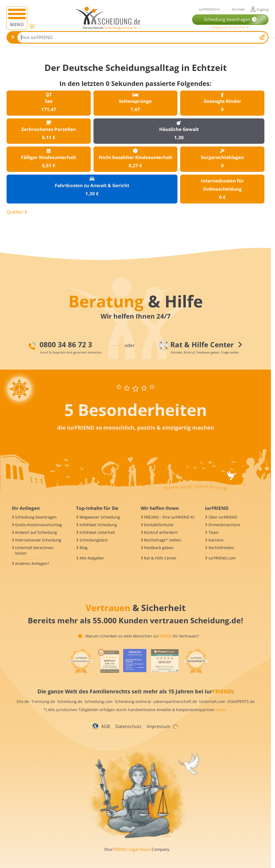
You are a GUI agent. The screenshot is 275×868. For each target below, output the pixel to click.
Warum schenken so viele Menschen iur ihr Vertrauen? (139, 636)
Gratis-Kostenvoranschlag (38, 525)
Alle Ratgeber (92, 558)
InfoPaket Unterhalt (97, 532)
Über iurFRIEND (223, 517)
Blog (84, 548)
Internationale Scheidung (38, 540)
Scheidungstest (94, 540)
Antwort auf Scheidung (36, 532)
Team (214, 532)
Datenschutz (128, 726)
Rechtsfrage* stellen (163, 540)
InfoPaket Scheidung (98, 525)
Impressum (159, 726)
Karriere (216, 540)
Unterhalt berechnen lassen (34, 550)
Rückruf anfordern (161, 532)
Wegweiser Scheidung (100, 517)
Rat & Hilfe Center (160, 558)
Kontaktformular (159, 525)
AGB (105, 726)
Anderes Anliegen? (32, 563)
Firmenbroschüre (224, 525)
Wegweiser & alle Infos (230, 27)
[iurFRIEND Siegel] (81, 661)
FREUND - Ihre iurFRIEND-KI (169, 517)
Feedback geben (159, 548)
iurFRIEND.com (222, 558)
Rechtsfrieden (221, 548)
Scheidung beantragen (36, 517)
